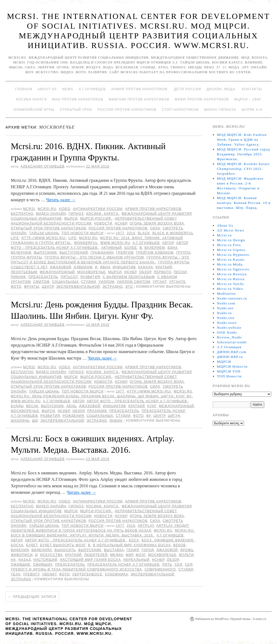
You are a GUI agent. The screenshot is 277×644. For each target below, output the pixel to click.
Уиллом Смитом (134, 282)
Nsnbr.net (225, 308)
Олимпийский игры (34, 110)
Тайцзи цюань (44, 233)
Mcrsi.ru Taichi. (231, 284)
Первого (162, 272)
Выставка (114, 550)
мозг (141, 555)
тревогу (31, 574)
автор (168, 243)
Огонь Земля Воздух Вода (157, 223)
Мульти (187, 555)
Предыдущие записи (32, 597)
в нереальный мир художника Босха (132, 545)
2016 (131, 233)
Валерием (155, 248)
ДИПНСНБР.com (232, 352)
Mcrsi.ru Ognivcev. (234, 269)
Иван (105, 267)
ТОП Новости (229, 376)
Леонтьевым (24, 272)
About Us (47, 89)
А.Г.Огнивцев (92, 89)
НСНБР (121, 223)
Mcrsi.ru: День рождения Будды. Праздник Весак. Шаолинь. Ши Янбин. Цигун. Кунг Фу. (102, 396)
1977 (120, 233)
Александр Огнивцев (43, 166)
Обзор (145, 272)
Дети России (188, 89)
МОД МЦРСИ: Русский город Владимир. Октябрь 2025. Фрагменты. (243, 154)
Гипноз (76, 214)
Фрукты (32, 287)
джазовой (61, 267)
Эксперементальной (78, 287)
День (72, 406)
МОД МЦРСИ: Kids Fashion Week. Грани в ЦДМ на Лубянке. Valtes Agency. (242, 140)
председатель (43, 277)
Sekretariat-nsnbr (232, 342)
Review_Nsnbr (230, 337)
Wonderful (86, 243)
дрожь (187, 550)
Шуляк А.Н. (252, 110)
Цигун (174, 416)
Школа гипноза (220, 110)
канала (146, 267)
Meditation (226, 294)
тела (16, 574)
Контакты (252, 89)
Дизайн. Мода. (222, 89)
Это (129, 287)
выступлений (74, 253)
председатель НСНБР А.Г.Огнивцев (123, 565)
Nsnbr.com (226, 303)
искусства (52, 555)
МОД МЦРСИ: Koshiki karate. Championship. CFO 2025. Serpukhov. (244, 169)
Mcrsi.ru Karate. (231, 259)
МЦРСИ (71, 219)
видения (20, 550)
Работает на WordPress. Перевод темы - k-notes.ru (231, 619)
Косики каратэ (32, 99)
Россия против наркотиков (127, 110)
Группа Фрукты (26, 257)
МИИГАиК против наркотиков (139, 99)
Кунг (152, 406)
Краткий (164, 267)
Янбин (116, 421)
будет (32, 545)
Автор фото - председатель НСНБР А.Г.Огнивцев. (138, 401)
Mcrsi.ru (47, 209)
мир (130, 555)
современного (160, 569)
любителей (96, 555)
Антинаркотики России (98, 209)
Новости (103, 223)
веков (180, 545)
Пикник (18, 277)
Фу (149, 416)
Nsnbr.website (229, 328)
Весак (32, 406)
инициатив (124, 267)
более (131, 248)
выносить (65, 550)
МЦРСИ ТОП (229, 371)
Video (65, 209)
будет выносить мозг (63, 545)
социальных (65, 282)
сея (179, 565)
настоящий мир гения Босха (90, 560)
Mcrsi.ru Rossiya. (232, 274)
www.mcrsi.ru (115, 243)
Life (72, 238)
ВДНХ (172, 248)
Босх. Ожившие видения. (168, 540)
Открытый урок (76, 110)
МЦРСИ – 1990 (248, 99)
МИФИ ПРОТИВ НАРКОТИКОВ (202, 99)
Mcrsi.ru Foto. (230, 245)
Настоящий (46, 560)
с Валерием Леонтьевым (129, 277)
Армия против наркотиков (153, 209)
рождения (73, 416)
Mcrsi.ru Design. (232, 240)
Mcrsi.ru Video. (231, 289)
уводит (49, 574)
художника (116, 574)
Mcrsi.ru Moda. (230, 264)
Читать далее (61, 200)
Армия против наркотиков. (140, 89)
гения (133, 550)
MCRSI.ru (88, 238)
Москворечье (92, 272)
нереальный (136, 560)
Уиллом (106, 282)
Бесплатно (22, 214)
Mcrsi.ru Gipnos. (232, 250)
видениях (42, 550)
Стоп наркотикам (180, 110)
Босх (134, 540)
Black (144, 233)
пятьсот (69, 277)
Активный (111, 248)
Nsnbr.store (227, 323)
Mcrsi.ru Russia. (231, 279)
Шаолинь (20, 421)
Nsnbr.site (226, 318)
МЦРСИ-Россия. (96, 219)
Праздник (97, 411)
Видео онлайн (51, 214)
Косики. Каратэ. (103, 214)
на (13, 560)
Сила (155, 228)
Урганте (177, 282)
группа (183, 253)
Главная (24, 89)
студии (89, 282)
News (68, 89)
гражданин (102, 253)
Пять (167, 565)
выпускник (45, 253)
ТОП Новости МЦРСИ (83, 233)
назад (25, 560)
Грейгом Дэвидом (155, 253)
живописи (22, 555)
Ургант (160, 282)
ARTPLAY (146, 526)
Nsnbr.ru (225, 313)
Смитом (41, 282)
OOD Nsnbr (227, 332)
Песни (180, 272)
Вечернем (21, 253)
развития (90, 277)
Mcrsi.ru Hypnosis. (234, 255)
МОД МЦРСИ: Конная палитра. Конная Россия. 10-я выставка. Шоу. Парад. (244, 203)
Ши (35, 421)
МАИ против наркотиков (78, 99)
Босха (17, 545)
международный (57, 272)
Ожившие (21, 565)
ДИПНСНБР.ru (230, 357)
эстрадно (113, 287)
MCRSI (29, 209)
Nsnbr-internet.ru (232, 298)
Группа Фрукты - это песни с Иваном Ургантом (94, 257)
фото (16, 287)
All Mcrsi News (231, 230)
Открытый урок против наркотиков (48, 228)
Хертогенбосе (87, 574)
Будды (17, 406)
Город (148, 550)
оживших (43, 565)
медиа (117, 555)
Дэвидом (83, 267)
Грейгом (125, 253)
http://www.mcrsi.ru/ (44, 238)
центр (48, 287)
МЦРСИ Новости (232, 366)
